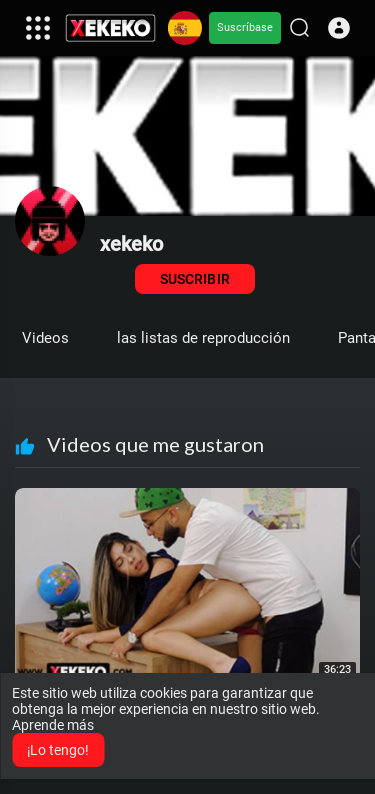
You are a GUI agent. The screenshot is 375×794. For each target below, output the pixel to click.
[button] (339, 28)
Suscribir (194, 279)
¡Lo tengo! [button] (58, 750)
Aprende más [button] (53, 725)
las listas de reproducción (203, 338)
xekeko (131, 244)
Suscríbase (245, 27)
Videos (45, 338)
